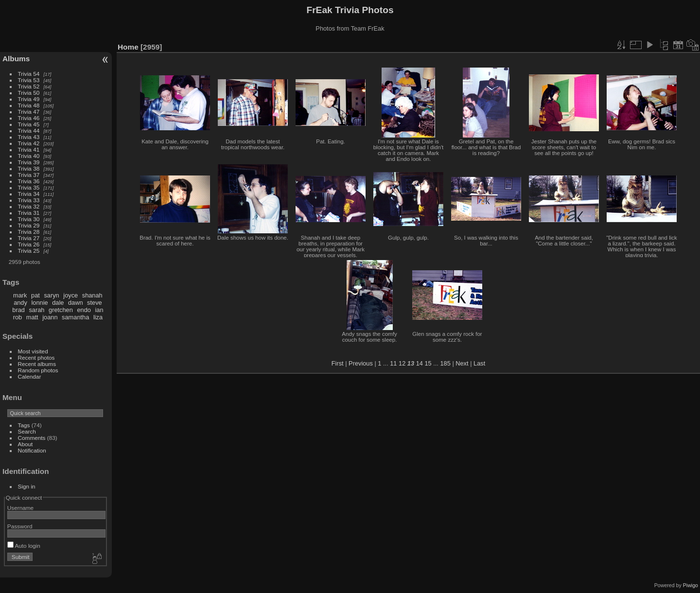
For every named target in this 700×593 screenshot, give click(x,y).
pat (35, 295)
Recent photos (36, 358)
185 (445, 363)
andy (20, 303)
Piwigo (691, 585)
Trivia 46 (29, 118)
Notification (32, 450)
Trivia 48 (29, 105)
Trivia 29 (29, 225)
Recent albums (37, 364)
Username (20, 508)
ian (99, 310)
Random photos (38, 370)
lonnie (39, 303)
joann (50, 317)
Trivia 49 (29, 99)
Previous (361, 363)
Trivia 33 (29, 200)
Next (462, 363)
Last (479, 363)
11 (393, 363)
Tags (24, 425)
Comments (32, 438)
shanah (92, 295)
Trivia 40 (29, 156)
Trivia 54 (29, 74)
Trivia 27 (29, 238)
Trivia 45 (29, 124)
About (26, 444)
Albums (16, 59)
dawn (76, 303)
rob (18, 317)
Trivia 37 (29, 175)
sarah (36, 310)
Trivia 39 (29, 162)
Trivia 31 (29, 213)
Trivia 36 (29, 181)
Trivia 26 (29, 244)
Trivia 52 (29, 86)
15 (428, 363)
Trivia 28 (29, 232)
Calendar (30, 376)
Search (27, 431)
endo (84, 310)
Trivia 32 (29, 206)
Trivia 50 (29, 93)
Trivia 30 (29, 219)
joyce (70, 295)
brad (18, 310)
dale (58, 303)
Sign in (27, 486)
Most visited (33, 351)
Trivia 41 (29, 149)
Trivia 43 (29, 137)
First (338, 363)
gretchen (61, 310)
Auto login (24, 546)
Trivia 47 (29, 112)
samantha (75, 317)
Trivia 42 (29, 143)
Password (20, 526)
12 (402, 363)
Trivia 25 (29, 251)
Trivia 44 (29, 131)
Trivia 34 (29, 194)
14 (420, 363)
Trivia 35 (29, 187)
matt (32, 317)
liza (98, 317)
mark (20, 295)
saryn (51, 295)
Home (128, 47)
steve (95, 303)
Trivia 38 (29, 168)
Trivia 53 (29, 80)
